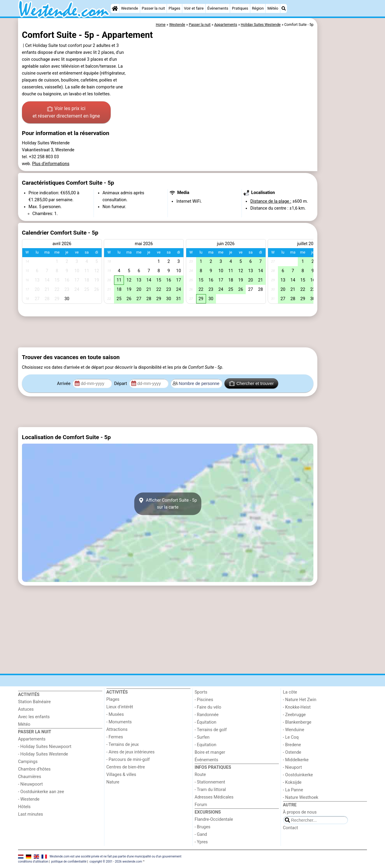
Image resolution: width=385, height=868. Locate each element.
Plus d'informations (51, 164)
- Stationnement (210, 782)
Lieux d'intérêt (120, 707)
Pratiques (240, 8)
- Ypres (201, 842)
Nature (113, 782)
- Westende (29, 799)
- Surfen (202, 737)
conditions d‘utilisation (33, 862)
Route (200, 775)
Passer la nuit (153, 8)
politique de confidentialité (69, 862)
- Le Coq (291, 737)
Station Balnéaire (34, 702)
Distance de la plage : (271, 201)
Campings (28, 762)
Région (258, 8)
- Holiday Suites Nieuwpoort (45, 747)
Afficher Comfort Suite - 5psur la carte (168, 504)
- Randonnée (207, 715)
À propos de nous (300, 812)
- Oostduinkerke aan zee (41, 792)
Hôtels (24, 807)
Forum (201, 805)
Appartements (32, 739)
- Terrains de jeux (123, 745)
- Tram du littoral (210, 790)
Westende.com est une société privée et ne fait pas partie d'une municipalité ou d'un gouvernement (115, 856)
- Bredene (292, 745)
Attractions (117, 729)
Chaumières (30, 777)
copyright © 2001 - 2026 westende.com (116, 862)
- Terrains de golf (211, 730)
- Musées (115, 714)
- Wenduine (294, 730)
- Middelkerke (296, 760)
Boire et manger (210, 752)
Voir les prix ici (66, 113)
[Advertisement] (343, 156)
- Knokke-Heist (297, 707)
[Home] (115, 8)
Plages (175, 8)
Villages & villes (121, 775)
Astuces (26, 709)
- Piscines (204, 700)
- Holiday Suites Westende (43, 754)
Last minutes (31, 814)
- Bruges (202, 827)
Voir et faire (194, 8)
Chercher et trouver (251, 383)
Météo (273, 8)
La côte (290, 692)
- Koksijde (292, 782)
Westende (129, 8)
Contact (291, 828)
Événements (218, 8)
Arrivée (64, 384)
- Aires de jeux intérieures (131, 752)
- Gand (201, 834)
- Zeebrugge (294, 715)
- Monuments (119, 722)
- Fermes (115, 737)
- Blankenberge (297, 722)
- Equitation (205, 745)
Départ (121, 384)
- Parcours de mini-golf (128, 760)
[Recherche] (284, 8)
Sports (201, 692)
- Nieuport (293, 767)
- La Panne (293, 790)
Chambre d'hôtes (34, 769)
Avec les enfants (34, 717)
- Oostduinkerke (298, 775)
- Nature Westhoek (301, 797)
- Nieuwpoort (30, 784)
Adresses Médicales (214, 797)
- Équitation (205, 722)
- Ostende (292, 752)
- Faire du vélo (208, 707)
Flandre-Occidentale (214, 819)
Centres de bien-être (126, 767)
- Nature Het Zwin (300, 700)
